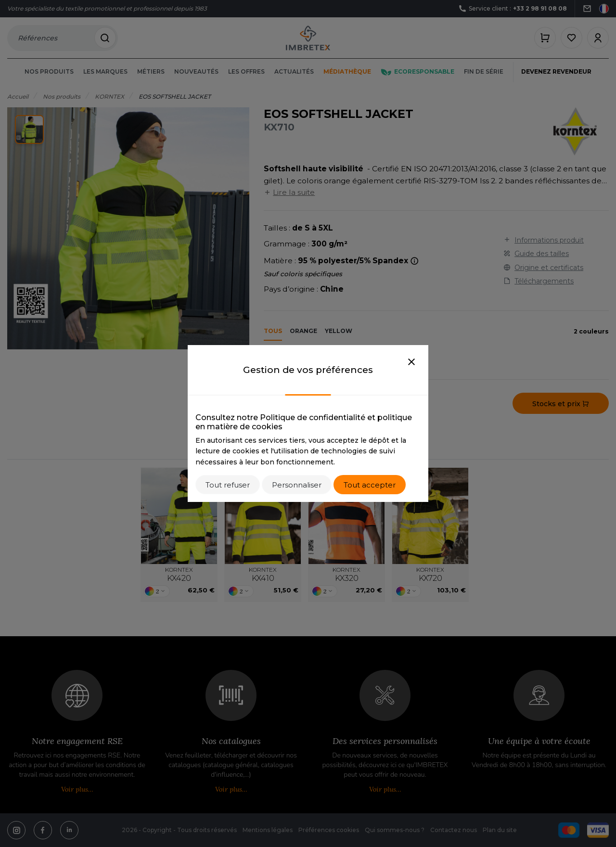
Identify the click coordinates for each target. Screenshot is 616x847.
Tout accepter (370, 485)
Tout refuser (228, 485)
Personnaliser (297, 485)
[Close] (411, 362)
